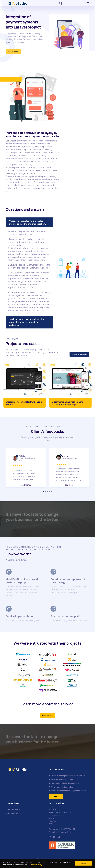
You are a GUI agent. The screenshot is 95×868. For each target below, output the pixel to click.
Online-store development (61, 779)
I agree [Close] (83, 863)
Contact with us (14, 813)
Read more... (48, 715)
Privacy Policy (36, 865)
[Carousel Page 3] (47, 492)
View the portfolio (79, 354)
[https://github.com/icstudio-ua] (59, 837)
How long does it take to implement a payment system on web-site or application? (26, 322)
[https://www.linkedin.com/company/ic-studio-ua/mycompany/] (54, 837)
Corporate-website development (64, 783)
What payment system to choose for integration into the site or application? (27, 222)
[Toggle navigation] (88, 3)
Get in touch (13, 53)
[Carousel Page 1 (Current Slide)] (44, 492)
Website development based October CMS (68, 776)
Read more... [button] (26, 485)
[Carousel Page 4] (49, 492)
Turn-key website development (63, 787)
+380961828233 (68, 829)
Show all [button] (56, 797)
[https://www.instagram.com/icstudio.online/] (50, 837)
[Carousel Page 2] (46, 492)
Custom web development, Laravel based (67, 791)
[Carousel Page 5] (51, 492)
